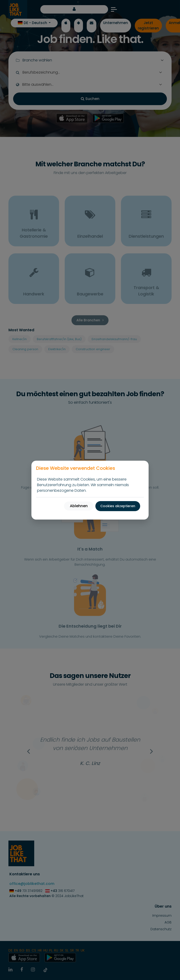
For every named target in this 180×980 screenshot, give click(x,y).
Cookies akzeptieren (118, 506)
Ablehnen (79, 506)
